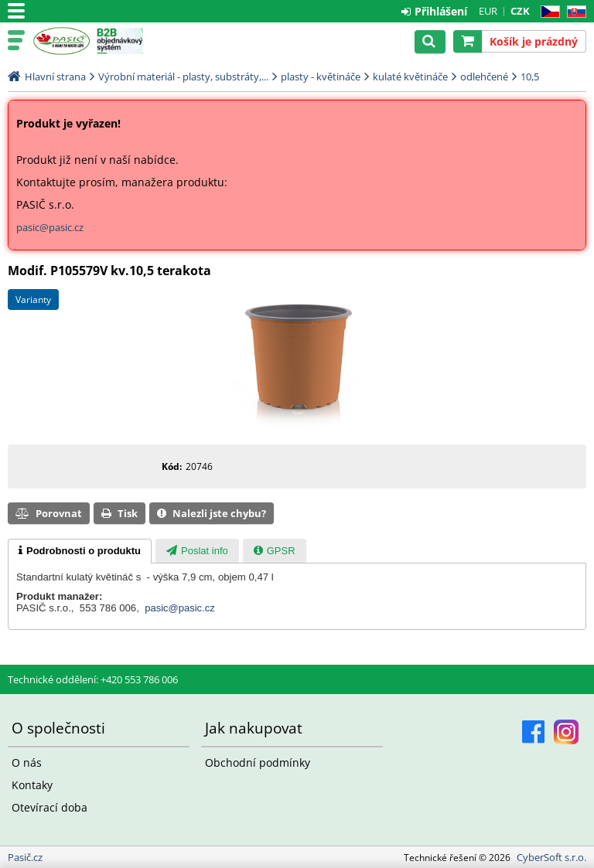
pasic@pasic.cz (50, 227)
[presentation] (80, 551)
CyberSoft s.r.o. (551, 857)
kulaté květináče (410, 77)
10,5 (530, 77)
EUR (488, 11)
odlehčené (484, 77)
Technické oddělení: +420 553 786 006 (93, 679)
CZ (547, 12)
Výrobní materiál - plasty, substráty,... (183, 77)
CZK (520, 11)
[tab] (80, 551)
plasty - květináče (321, 77)
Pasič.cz (61, 41)
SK (574, 12)
